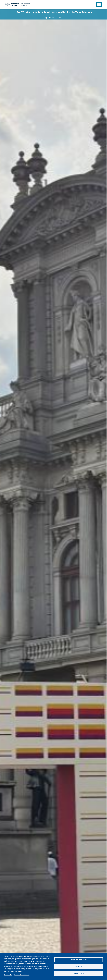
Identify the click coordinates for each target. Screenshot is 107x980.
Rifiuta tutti (79, 967)
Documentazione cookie (22, 975)
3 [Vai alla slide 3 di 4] (57, 18)
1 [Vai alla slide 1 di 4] (50, 18)
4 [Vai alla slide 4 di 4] (60, 18)
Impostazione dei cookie (79, 960)
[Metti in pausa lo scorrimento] (46, 18)
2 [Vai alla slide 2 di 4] (53, 18)
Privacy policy (8, 975)
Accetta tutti (79, 973)
